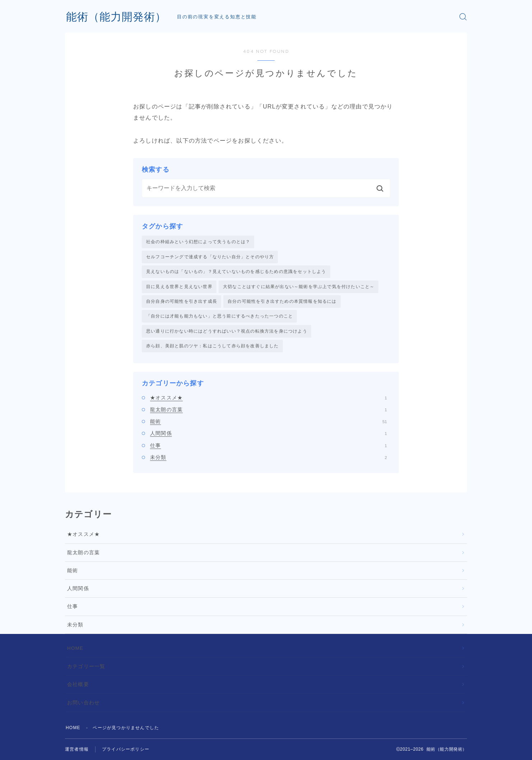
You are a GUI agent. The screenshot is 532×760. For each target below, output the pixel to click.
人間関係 (269, 433)
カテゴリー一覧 (86, 666)
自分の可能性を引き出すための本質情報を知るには (282, 301)
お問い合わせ (83, 703)
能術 (269, 421)
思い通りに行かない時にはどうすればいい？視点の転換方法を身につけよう (227, 331)
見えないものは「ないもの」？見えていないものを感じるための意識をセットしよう (236, 272)
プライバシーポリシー (126, 749)
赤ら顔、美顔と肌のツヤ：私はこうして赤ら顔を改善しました (213, 346)
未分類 (269, 457)
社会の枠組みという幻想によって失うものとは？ (198, 242)
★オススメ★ (269, 398)
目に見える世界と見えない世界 (179, 287)
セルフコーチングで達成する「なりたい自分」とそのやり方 (210, 257)
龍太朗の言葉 (269, 409)
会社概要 (78, 684)
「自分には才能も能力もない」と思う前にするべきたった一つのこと (220, 316)
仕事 (269, 445)
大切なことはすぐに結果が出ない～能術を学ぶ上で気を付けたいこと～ (299, 287)
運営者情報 (77, 749)
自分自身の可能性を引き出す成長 (182, 301)
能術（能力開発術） (116, 17)
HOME (75, 648)
